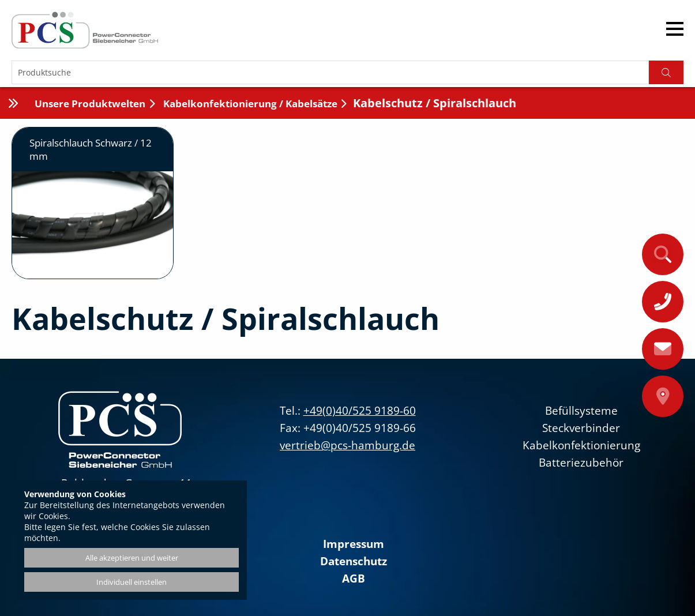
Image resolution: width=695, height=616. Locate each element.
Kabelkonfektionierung (581, 445)
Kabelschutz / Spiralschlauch (435, 103)
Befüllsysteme (581, 411)
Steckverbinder (581, 428)
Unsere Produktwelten (90, 104)
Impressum (354, 544)
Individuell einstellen (132, 582)
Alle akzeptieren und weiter (132, 558)
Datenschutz (354, 561)
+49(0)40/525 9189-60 (360, 411)
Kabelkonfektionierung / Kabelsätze (249, 104)
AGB (354, 579)
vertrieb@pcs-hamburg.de (347, 445)
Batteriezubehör (581, 463)
